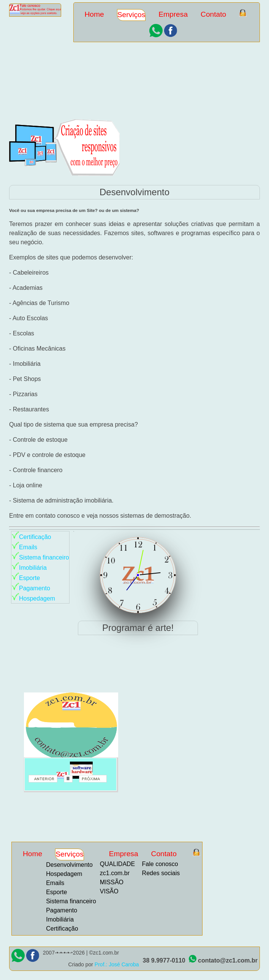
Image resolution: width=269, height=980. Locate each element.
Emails (28, 547)
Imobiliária (33, 568)
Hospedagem (37, 598)
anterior (46, 781)
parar (71, 781)
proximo (96, 781)
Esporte (29, 578)
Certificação (35, 537)
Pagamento (35, 588)
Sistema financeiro (44, 557)
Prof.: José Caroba (117, 964)
